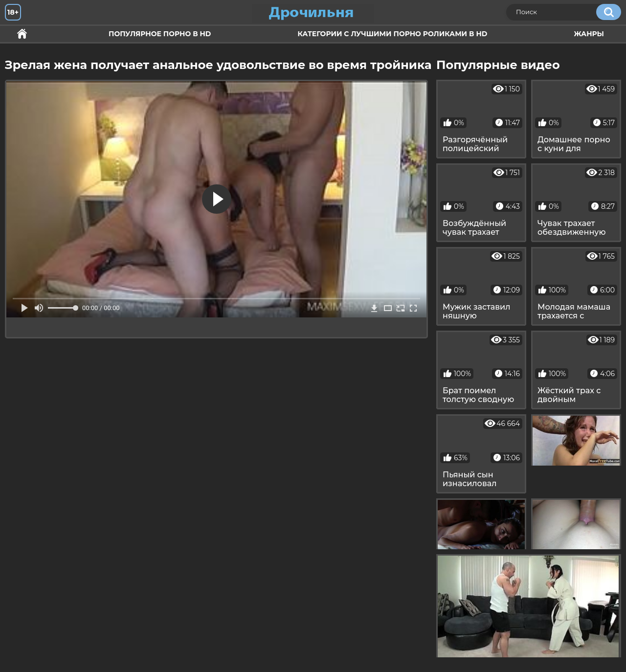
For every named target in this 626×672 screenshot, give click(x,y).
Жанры (589, 34)
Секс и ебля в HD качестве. (22, 34)
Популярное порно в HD (160, 34)
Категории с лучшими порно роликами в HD (392, 34)
